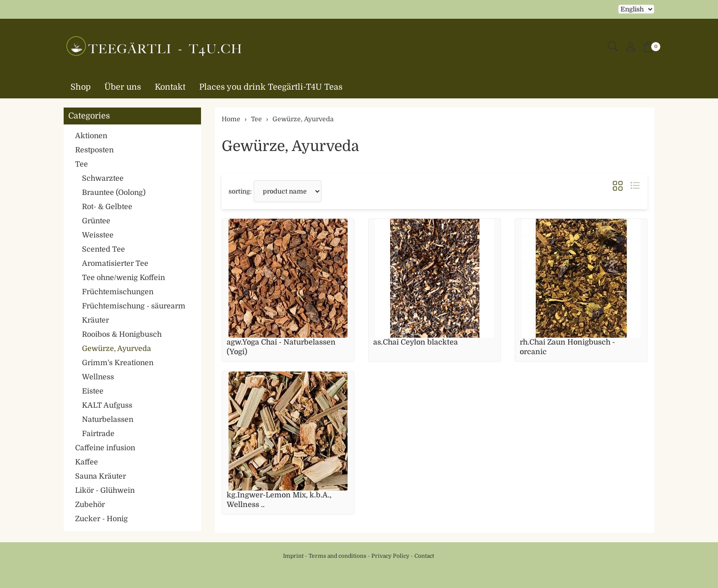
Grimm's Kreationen (118, 363)
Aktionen (91, 136)
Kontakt (170, 87)
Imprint (293, 556)
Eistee (93, 391)
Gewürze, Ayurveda (290, 146)
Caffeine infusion (105, 448)
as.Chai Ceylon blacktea (416, 342)
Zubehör (90, 505)
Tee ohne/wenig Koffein (123, 278)
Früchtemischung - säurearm (134, 306)
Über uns (123, 87)
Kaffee (87, 462)
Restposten (94, 150)
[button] (613, 47)
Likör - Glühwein (105, 491)
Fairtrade (98, 434)
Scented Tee (103, 249)
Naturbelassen (108, 420)
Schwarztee (103, 178)
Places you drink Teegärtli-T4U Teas (271, 87)
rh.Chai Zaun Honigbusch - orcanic (567, 347)
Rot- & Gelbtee (107, 207)
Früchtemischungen (118, 292)
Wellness (98, 377)
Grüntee (96, 221)
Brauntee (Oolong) (114, 193)
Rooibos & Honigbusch (122, 334)
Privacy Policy (390, 556)
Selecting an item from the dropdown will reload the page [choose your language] (636, 9)
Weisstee (98, 235)
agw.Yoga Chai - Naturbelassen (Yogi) (281, 347)
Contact (424, 556)
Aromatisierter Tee (115, 264)
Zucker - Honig (101, 519)
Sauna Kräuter (101, 476)
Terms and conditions (337, 556)
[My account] (631, 47)
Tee (82, 164)
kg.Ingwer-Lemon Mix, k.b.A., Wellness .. (279, 500)
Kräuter (95, 320)
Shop (81, 87)
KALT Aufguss (107, 405)
